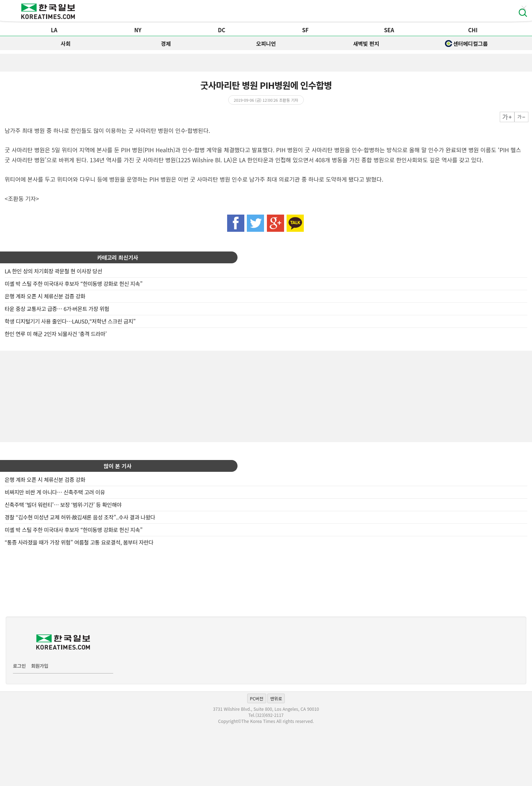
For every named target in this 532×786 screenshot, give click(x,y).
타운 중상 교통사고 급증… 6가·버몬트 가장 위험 (57, 309)
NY (138, 30)
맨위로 (276, 698)
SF (305, 30)
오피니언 (266, 44)
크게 (507, 117)
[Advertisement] (266, 396)
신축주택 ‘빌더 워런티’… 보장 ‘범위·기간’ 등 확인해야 (63, 505)
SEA (389, 30)
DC (222, 30)
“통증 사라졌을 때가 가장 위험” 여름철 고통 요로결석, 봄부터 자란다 (79, 542)
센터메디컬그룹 (466, 44)
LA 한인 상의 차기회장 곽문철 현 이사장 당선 (53, 271)
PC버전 (257, 698)
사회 (66, 44)
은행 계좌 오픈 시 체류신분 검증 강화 (45, 296)
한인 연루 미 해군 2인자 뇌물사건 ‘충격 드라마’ (56, 334)
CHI (473, 30)
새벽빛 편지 (366, 44)
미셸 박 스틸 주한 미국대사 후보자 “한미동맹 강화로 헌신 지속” (73, 284)
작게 (521, 117)
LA (54, 30)
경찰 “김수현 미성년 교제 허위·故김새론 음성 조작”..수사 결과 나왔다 (80, 517)
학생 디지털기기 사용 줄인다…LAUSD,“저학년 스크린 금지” (70, 321)
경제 (166, 44)
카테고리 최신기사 (118, 257)
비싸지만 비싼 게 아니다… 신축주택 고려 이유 (55, 492)
